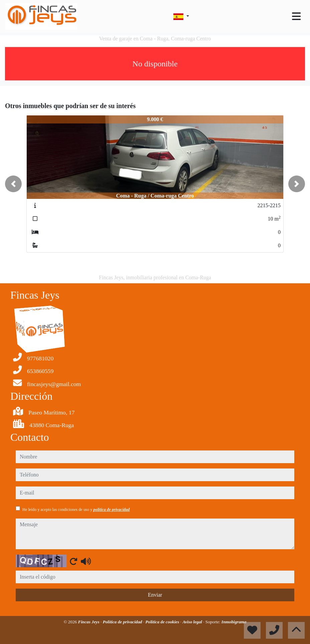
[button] (13, 184)
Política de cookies (163, 622)
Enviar (155, 595)
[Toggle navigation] (296, 16)
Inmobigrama (234, 622)
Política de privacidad (123, 622)
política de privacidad (111, 510)
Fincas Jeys (89, 622)
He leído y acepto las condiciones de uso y (76, 510)
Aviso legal (193, 622)
